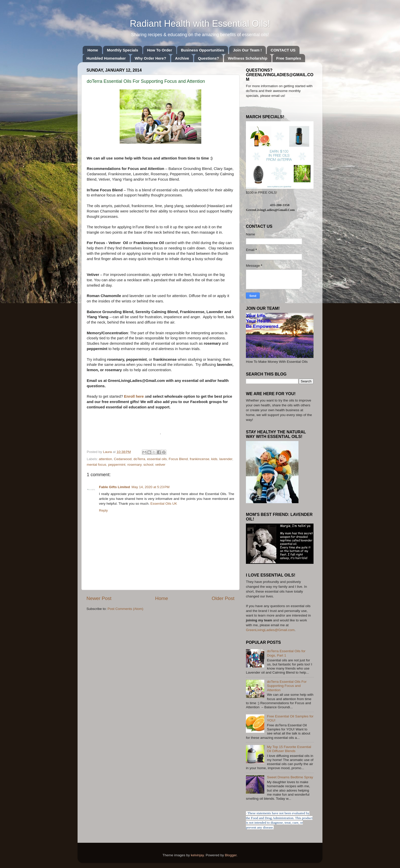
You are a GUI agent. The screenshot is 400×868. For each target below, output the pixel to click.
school (148, 465)
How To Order (159, 50)
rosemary (134, 465)
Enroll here (134, 396)
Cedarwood (123, 459)
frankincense (200, 459)
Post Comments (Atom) (126, 609)
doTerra (139, 459)
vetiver (160, 465)
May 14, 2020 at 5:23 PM (151, 487)
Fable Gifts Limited (115, 487)
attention (105, 459)
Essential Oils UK (164, 504)
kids (214, 459)
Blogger (231, 855)
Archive (182, 58)
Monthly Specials (123, 50)
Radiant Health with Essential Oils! (200, 24)
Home (93, 50)
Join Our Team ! (247, 50)
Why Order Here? (150, 58)
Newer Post (99, 598)
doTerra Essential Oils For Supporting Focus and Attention (287, 686)
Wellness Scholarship (248, 58)
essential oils (157, 459)
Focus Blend (178, 459)
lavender (226, 459)
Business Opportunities (202, 50)
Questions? (209, 58)
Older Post (223, 598)
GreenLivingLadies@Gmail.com (270, 630)
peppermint (117, 465)
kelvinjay (197, 855)
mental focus (97, 465)
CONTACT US (283, 50)
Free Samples (289, 58)
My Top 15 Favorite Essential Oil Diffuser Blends (289, 749)
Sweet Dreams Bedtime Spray (290, 777)
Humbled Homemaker (106, 58)
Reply (103, 510)
